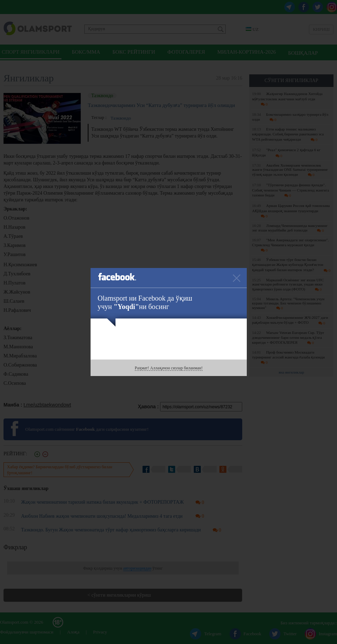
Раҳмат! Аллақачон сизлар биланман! (169, 368)
